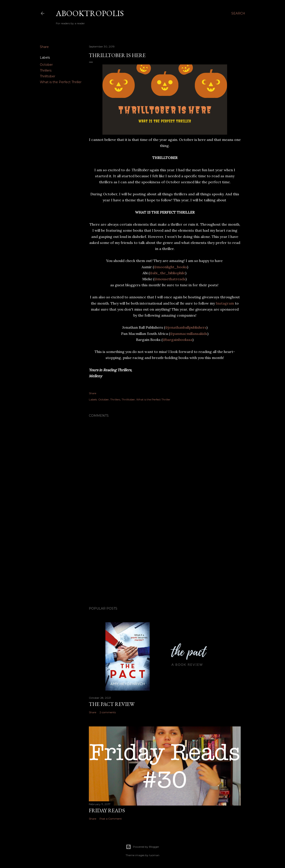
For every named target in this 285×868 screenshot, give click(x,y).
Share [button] (44, 47)
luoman (154, 855)
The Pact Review (112, 704)
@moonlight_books (170, 267)
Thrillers (46, 70)
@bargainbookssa (177, 340)
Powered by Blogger (142, 847)
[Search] (238, 13)
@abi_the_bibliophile (167, 273)
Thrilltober (48, 76)
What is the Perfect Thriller (61, 82)
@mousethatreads (170, 279)
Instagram (224, 303)
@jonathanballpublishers (186, 327)
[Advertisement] (165, 564)
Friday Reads (107, 810)
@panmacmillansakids (189, 334)
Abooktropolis (90, 13)
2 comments (108, 712)
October (46, 65)
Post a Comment (111, 819)
